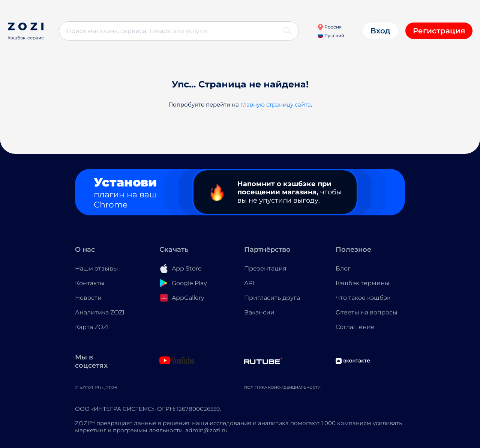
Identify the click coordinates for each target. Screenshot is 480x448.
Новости (88, 298)
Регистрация (439, 31)
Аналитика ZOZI (100, 312)
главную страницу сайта (276, 104)
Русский (331, 35)
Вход (380, 31)
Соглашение (355, 327)
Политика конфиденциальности (282, 387)
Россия (329, 27)
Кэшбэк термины (363, 283)
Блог (343, 268)
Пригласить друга (272, 298)
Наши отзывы (97, 268)
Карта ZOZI (92, 327)
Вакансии (259, 312)
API (249, 283)
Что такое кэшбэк (363, 298)
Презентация (265, 268)
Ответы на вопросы (367, 312)
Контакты (90, 283)
